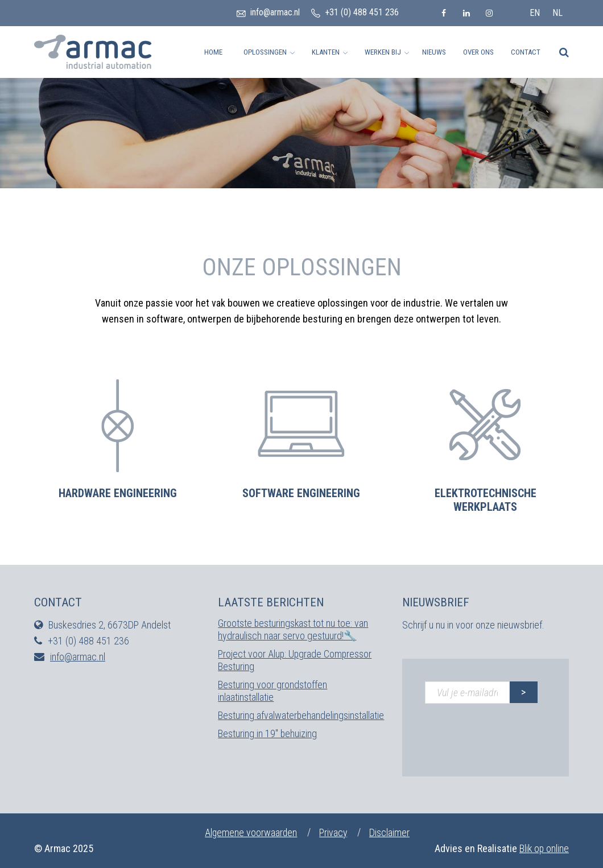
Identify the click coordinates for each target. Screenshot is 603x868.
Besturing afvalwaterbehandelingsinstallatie (301, 715)
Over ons (478, 52)
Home (213, 52)
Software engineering (301, 493)
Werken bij (383, 52)
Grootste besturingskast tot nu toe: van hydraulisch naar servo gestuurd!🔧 (294, 629)
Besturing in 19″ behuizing (268, 733)
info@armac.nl (275, 12)
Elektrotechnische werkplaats (486, 500)
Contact (526, 52)
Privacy (334, 832)
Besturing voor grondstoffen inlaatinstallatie (272, 691)
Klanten (326, 52)
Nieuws (434, 52)
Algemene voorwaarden (251, 832)
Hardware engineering (118, 493)
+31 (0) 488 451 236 (362, 12)
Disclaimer (392, 832)
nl (557, 13)
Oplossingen (265, 52)
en (535, 13)
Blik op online (544, 848)
